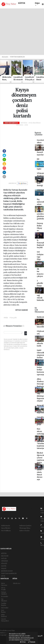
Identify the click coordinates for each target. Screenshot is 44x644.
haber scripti (5, 639)
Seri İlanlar (3, 611)
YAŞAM (4, 568)
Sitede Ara (17, 583)
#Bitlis (6, 318)
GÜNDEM (5, 561)
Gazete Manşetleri (5, 620)
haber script (4, 641)
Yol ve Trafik (3, 589)
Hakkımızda (6, 526)
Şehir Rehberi (4, 616)
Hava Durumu (4, 584)
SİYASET (4, 563)
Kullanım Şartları (25, 526)
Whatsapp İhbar (25, 528)
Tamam (32, 642)
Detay (23, 642)
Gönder (26, 333)
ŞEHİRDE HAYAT (7, 571)
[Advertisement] (22, 32)
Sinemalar (5, 608)
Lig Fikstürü (4, 600)
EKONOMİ (5, 556)
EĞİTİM (22, 3)
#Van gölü (13, 318)
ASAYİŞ (4, 566)
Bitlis (10, 240)
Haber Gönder (24, 531)
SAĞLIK (4, 558)
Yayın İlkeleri (6, 528)
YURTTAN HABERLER (17, 57)
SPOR (3, 576)
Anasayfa (5, 57)
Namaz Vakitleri (4, 593)
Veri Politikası (6, 531)
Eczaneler (5, 596)
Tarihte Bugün (4, 604)
